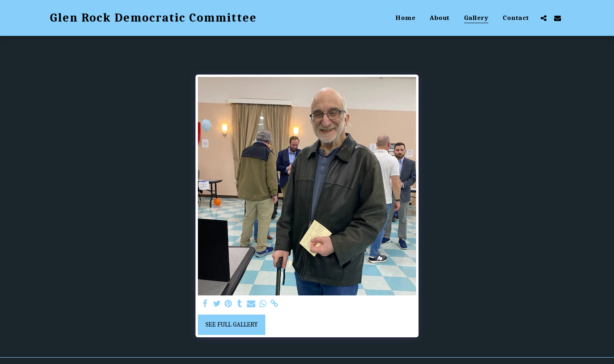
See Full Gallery (232, 324)
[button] (544, 18)
